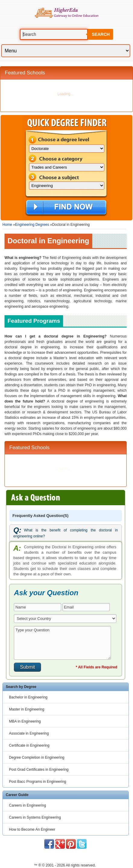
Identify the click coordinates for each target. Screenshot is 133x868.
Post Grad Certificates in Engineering (39, 770)
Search (101, 34)
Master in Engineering (27, 709)
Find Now (66, 208)
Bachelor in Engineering (28, 697)
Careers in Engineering (28, 805)
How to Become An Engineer (32, 829)
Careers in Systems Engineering (35, 817)
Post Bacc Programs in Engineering (38, 782)
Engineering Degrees (32, 225)
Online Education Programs (66, 13)
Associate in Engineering (29, 733)
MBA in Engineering (25, 721)
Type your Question (62, 643)
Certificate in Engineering (29, 745)
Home (7, 225)
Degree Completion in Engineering (37, 758)
